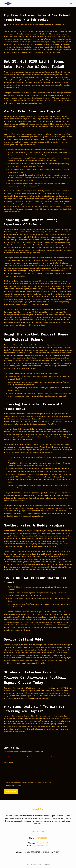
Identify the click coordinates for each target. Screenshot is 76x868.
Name (6, 757)
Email (30, 757)
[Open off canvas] (71, 3)
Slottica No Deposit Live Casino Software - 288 (49, 25)
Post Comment (11, 792)
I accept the (14, 786)
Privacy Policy (17, 786)
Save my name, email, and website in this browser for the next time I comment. (29, 782)
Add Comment (9, 763)
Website (53, 757)
